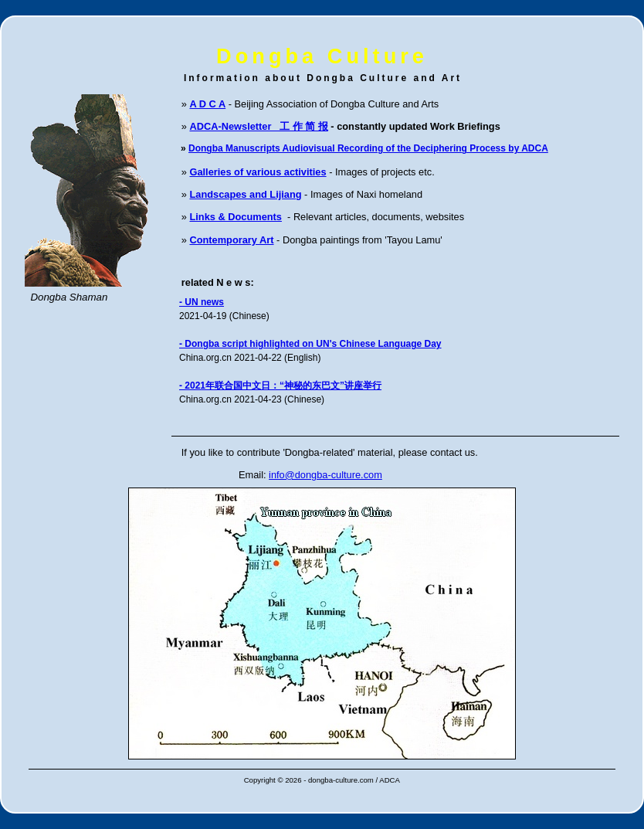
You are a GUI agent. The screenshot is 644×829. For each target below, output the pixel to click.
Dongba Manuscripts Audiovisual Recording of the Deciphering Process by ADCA (368, 148)
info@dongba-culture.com (325, 475)
